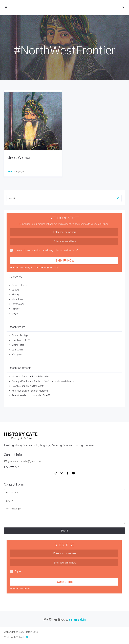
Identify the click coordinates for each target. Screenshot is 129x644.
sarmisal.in (77, 619)
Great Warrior (19, 157)
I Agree (16, 571)
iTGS (25, 637)
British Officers (19, 285)
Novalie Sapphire (20, 386)
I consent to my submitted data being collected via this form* (44, 250)
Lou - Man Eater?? (21, 340)
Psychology (18, 304)
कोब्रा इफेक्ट (17, 354)
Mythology (17, 299)
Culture (15, 290)
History (11, 172)
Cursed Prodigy (20, 335)
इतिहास (15, 313)
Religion (16, 309)
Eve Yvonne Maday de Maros (59, 381)
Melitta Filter (18, 345)
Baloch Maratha (41, 377)
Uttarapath (17, 350)
